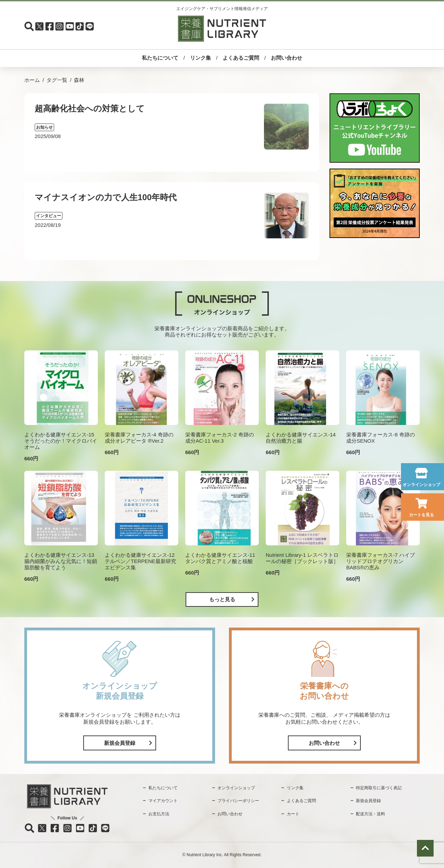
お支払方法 (159, 814)
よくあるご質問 (241, 58)
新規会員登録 (120, 743)
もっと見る (222, 599)
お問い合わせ (287, 58)
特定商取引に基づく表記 (379, 788)
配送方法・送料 (370, 814)
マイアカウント (163, 801)
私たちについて (160, 58)
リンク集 (200, 58)
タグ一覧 (57, 80)
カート (293, 814)
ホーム (32, 80)
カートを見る (421, 515)
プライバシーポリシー (238, 801)
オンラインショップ (421, 485)
